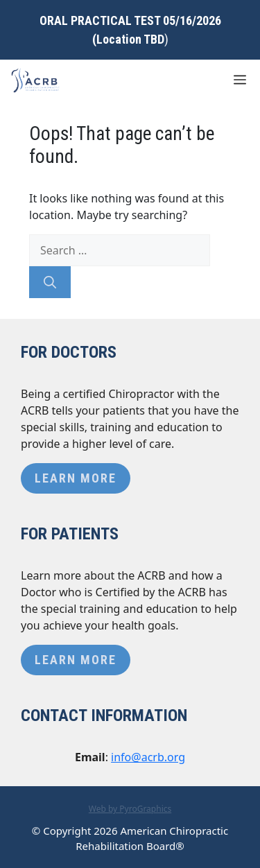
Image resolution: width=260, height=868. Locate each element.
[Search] (50, 282)
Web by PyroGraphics (130, 809)
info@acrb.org (148, 757)
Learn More (76, 478)
